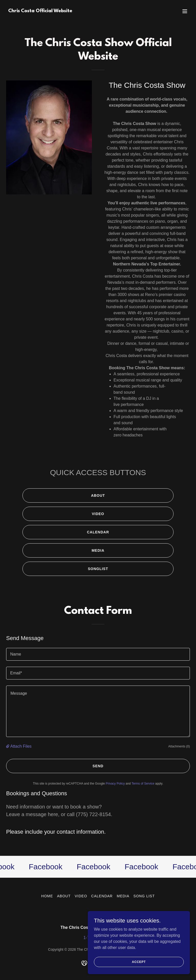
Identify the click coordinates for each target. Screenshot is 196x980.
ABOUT (98, 495)
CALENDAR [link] (102, 896)
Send (98, 766)
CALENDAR (98, 532)
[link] (40, 11)
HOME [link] (47, 896)
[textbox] (98, 654)
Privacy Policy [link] (115, 784)
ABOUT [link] (64, 896)
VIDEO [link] (81, 896)
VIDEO (98, 514)
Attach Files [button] (21, 746)
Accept (139, 969)
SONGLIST (98, 569)
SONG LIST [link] (144, 896)
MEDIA (98, 550)
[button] (185, 11)
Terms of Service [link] (143, 784)
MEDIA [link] (123, 896)
